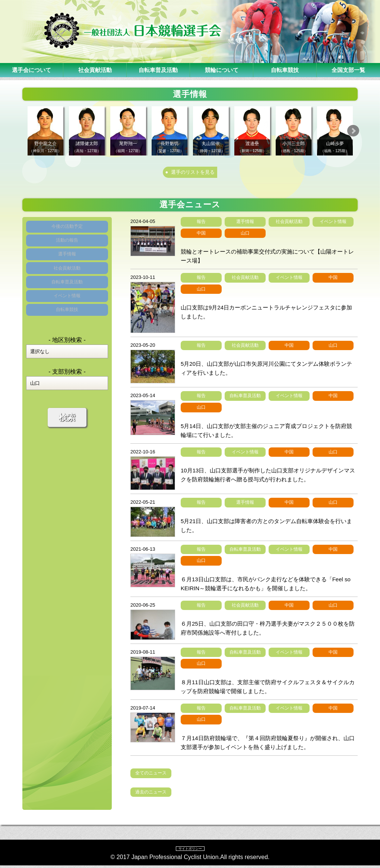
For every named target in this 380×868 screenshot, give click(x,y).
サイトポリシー (190, 851)
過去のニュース (151, 794)
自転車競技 (285, 70)
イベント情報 (67, 323)
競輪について (222, 70)
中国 (201, 235)
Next (365, 131)
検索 (67, 451)
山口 (245, 235)
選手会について (32, 70)
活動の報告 (67, 250)
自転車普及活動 (158, 70)
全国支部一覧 (348, 70)
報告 (201, 224)
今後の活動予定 (67, 231)
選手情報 (67, 268)
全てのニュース (151, 776)
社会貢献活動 (95, 70)
